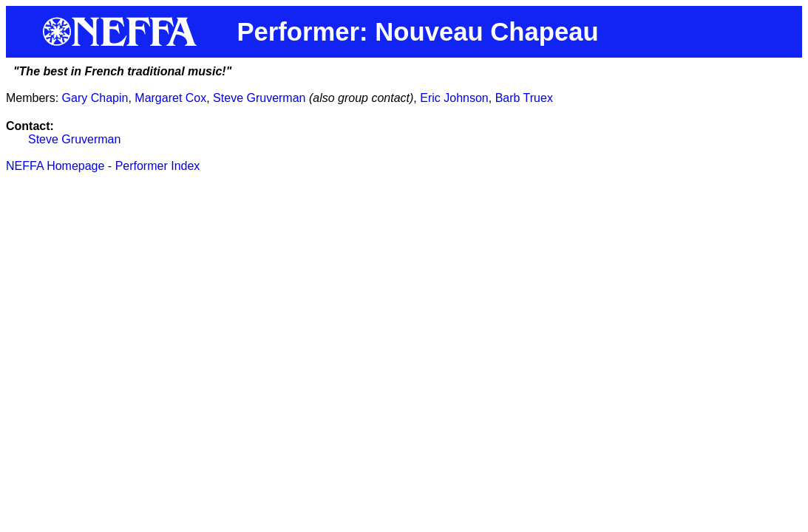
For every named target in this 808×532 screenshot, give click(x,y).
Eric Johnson (454, 98)
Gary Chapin (95, 98)
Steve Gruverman (259, 98)
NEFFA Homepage (55, 166)
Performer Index (158, 166)
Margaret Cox (170, 98)
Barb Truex (524, 98)
